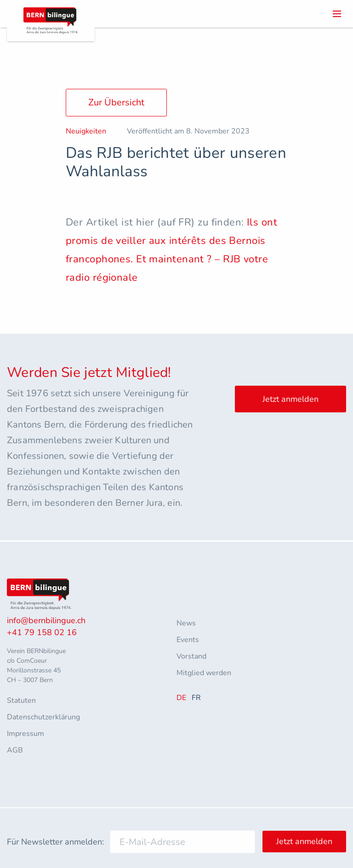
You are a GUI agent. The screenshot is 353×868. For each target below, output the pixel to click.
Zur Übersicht (116, 102)
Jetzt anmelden (290, 399)
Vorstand (191, 656)
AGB (15, 750)
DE (181, 698)
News (186, 623)
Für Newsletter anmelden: (55, 842)
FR (196, 698)
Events (188, 640)
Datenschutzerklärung (43, 717)
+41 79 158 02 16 (42, 632)
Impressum (26, 734)
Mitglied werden (204, 673)
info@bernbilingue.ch (46, 620)
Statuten (21, 700)
